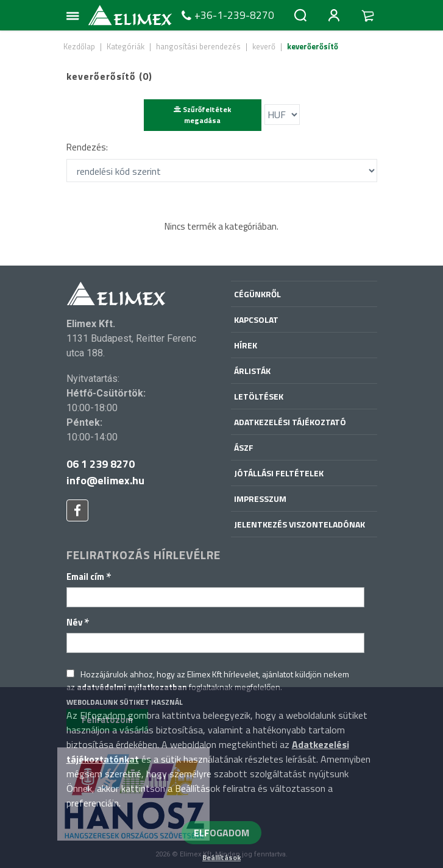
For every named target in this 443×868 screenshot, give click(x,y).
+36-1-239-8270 (227, 15)
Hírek (246, 345)
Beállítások (221, 857)
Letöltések (259, 396)
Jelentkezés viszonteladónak (299, 524)
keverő (264, 46)
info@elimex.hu (105, 480)
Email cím (89, 577)
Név (78, 622)
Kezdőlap (79, 46)
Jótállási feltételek (279, 473)
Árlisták (252, 371)
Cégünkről (257, 294)
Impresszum (260, 499)
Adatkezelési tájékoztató (290, 422)
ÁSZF (244, 447)
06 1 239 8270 (101, 464)
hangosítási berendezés (198, 46)
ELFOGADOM (221, 833)
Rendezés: (87, 147)
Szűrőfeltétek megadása (202, 115)
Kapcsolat (256, 319)
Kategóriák (126, 46)
